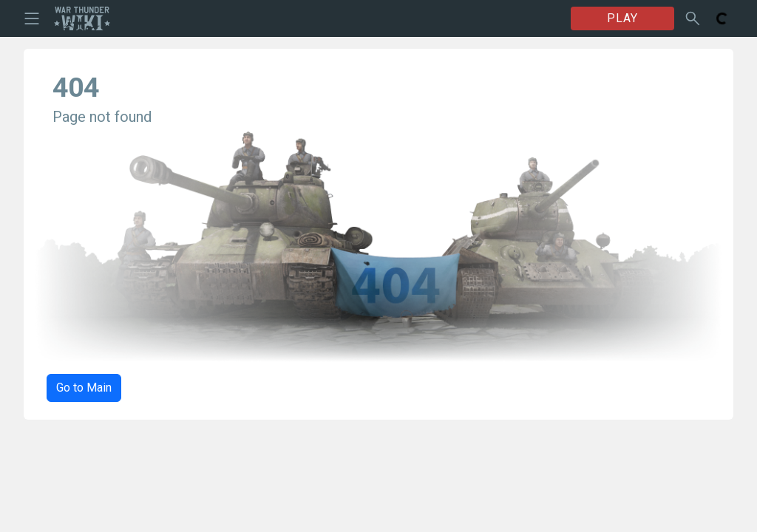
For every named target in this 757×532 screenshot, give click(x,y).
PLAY (622, 18)
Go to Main (84, 388)
